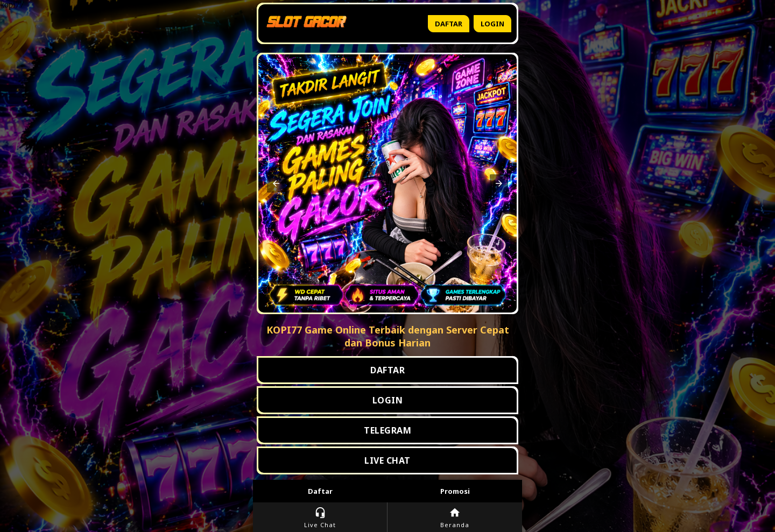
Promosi (455, 491)
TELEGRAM (387, 430)
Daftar (449, 24)
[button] (276, 183)
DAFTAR (387, 370)
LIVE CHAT (387, 460)
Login (492, 24)
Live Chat (320, 518)
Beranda (455, 518)
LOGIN (388, 400)
